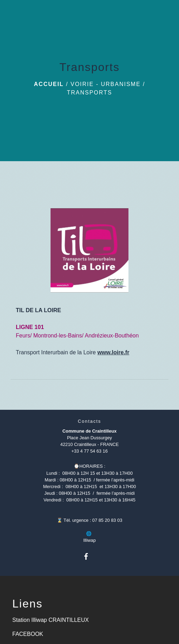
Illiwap (89, 540)
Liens (28, 604)
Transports (89, 93)
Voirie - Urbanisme (106, 84)
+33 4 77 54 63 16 (89, 451)
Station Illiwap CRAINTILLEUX (51, 620)
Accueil (49, 84)
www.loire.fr (113, 352)
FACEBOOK (28, 634)
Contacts (90, 421)
